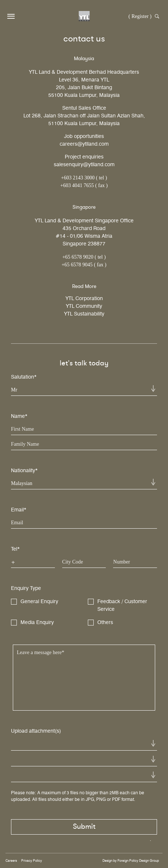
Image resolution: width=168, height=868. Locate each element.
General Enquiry (35, 602)
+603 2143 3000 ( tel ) (84, 178)
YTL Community (84, 306)
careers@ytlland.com (84, 144)
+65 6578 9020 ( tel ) (84, 257)
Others (100, 623)
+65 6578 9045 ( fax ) (84, 265)
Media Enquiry (32, 623)
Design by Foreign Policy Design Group (131, 860)
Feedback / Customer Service (117, 605)
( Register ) (140, 16)
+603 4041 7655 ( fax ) (84, 185)
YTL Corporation (84, 298)
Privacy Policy (32, 860)
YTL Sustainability (84, 314)
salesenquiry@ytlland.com (84, 165)
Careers (11, 860)
